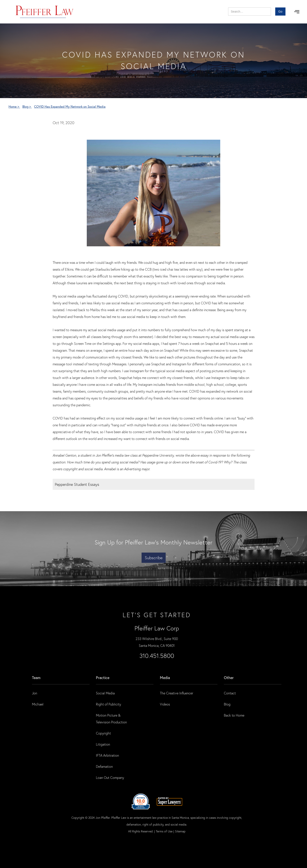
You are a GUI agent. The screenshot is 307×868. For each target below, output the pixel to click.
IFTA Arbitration (107, 755)
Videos (165, 704)
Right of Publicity (109, 704)
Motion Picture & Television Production (111, 719)
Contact (230, 693)
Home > (14, 106)
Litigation (103, 744)
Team (36, 678)
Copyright (103, 733)
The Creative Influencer (177, 693)
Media (165, 678)
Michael (38, 704)
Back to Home (234, 715)
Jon (35, 693)
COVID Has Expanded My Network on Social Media (70, 106)
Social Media (105, 693)
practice (103, 678)
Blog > (27, 106)
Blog (227, 704)
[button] (297, 12)
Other (229, 678)
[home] (45, 12)
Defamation (104, 766)
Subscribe (154, 558)
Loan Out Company (110, 777)
